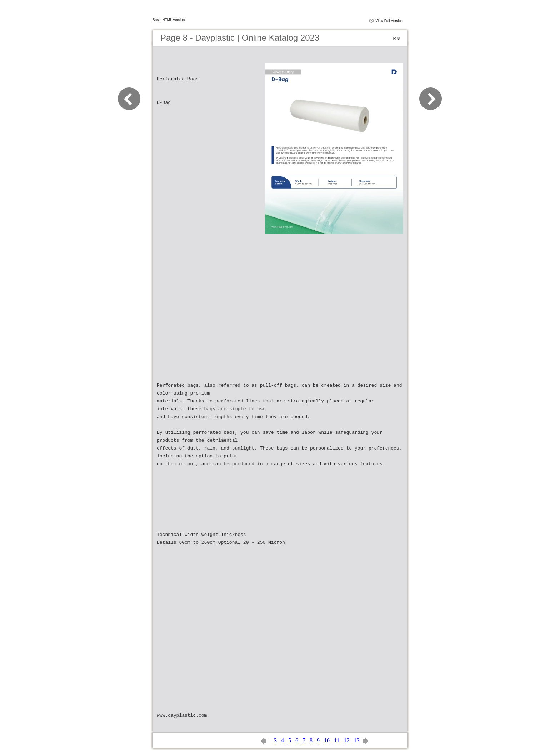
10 (327, 740)
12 (346, 740)
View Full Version (389, 21)
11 (337, 740)
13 (356, 740)
